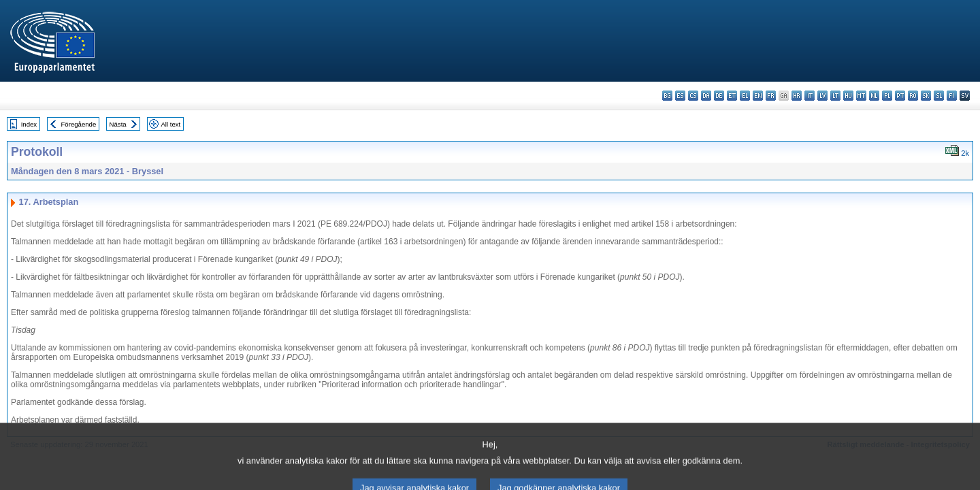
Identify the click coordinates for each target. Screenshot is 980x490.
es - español (680, 96)
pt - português (900, 96)
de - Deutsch (719, 96)
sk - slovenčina (926, 96)
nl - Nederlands (874, 96)
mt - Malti (861, 96)
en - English (758, 96)
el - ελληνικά (745, 96)
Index (29, 124)
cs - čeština (693, 96)
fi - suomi (952, 96)
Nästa (118, 124)
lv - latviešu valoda (822, 96)
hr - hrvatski (797, 96)
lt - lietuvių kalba (835, 96)
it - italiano (810, 96)
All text (170, 124)
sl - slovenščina (939, 96)
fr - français (771, 96)
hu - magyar (848, 96)
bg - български (667, 96)
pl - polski (887, 96)
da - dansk (706, 96)
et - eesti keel (732, 96)
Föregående (79, 124)
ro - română (913, 96)
